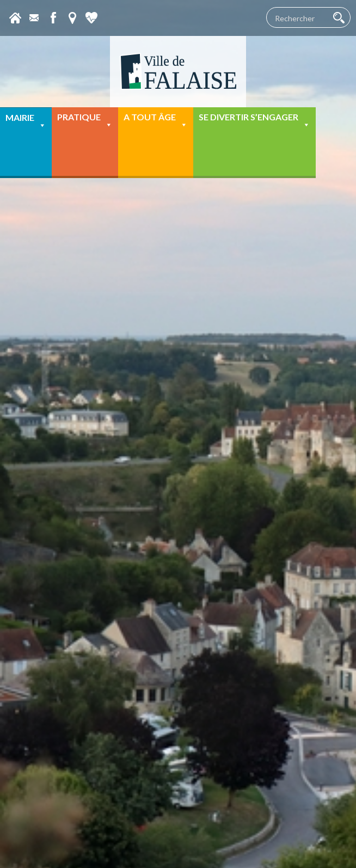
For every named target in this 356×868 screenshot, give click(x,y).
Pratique (85, 121)
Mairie (26, 121)
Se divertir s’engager (254, 121)
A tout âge (156, 121)
